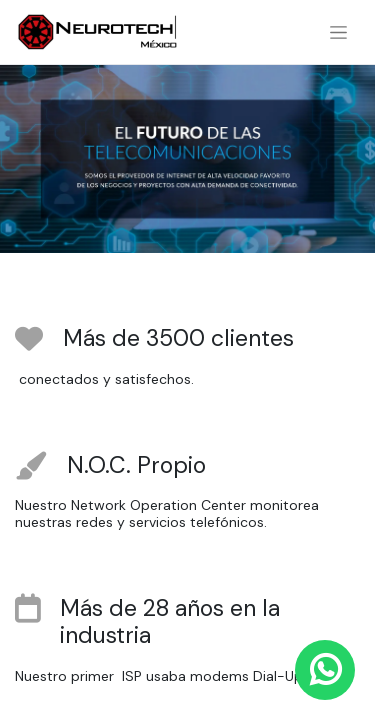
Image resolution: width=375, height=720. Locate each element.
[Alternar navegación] (338, 32)
